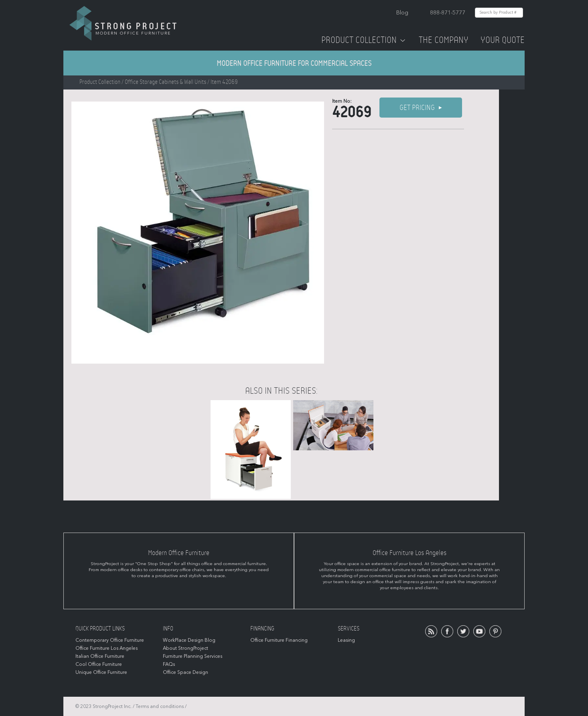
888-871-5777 (448, 13)
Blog (402, 13)
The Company (444, 40)
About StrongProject (186, 648)
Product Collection (364, 40)
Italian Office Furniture (100, 656)
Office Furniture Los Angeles (106, 648)
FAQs (169, 664)
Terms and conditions (160, 706)
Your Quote (503, 40)
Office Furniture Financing (279, 640)
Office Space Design (186, 672)
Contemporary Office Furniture (110, 640)
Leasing (346, 640)
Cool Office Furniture (99, 664)
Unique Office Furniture (101, 672)
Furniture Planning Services (193, 656)
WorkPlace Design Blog (189, 640)
